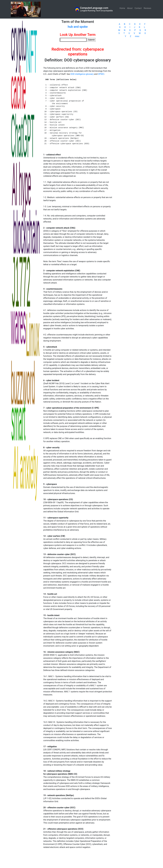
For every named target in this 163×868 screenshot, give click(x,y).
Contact (138, 8)
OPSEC (101, 74)
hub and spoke (78, 27)
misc (137, 36)
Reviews (147, 8)
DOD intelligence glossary (82, 74)
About (130, 8)
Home (123, 8)
